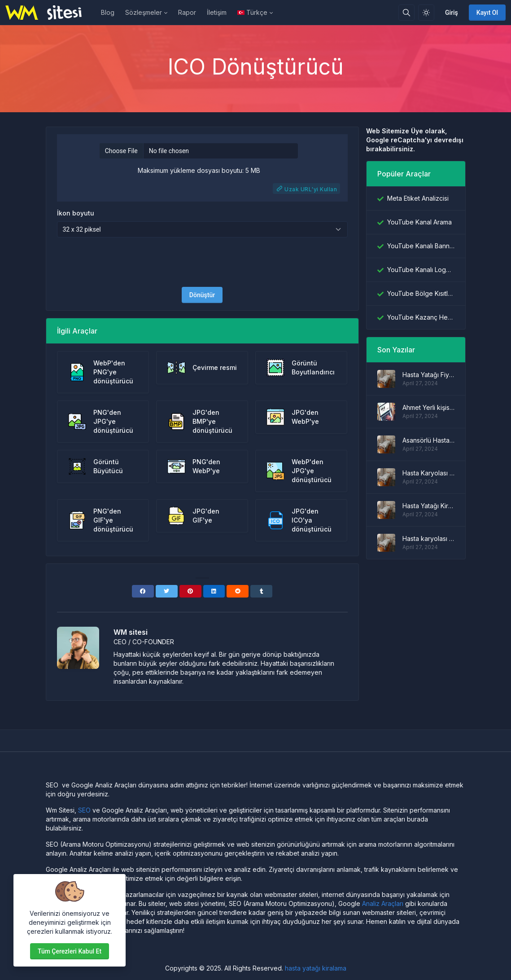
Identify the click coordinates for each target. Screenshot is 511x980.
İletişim (217, 12)
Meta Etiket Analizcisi (418, 198)
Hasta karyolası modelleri (428, 538)
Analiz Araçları (383, 903)
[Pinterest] (190, 591)
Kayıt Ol (487, 13)
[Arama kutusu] (406, 13)
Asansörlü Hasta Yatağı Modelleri (428, 440)
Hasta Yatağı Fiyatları (428, 375)
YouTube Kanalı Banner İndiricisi (421, 246)
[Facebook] (143, 591)
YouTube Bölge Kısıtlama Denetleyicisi (421, 293)
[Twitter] (167, 591)
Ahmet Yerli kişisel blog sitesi (428, 407)
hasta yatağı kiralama (316, 968)
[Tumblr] (261, 591)
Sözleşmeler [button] (144, 12)
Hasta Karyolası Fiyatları (428, 473)
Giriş (452, 13)
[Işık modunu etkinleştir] (426, 13)
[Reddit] (238, 591)
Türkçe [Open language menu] (252, 12)
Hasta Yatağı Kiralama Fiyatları (428, 506)
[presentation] (202, 262)
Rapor (187, 12)
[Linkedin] (214, 591)
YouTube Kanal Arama (419, 222)
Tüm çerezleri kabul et (70, 951)
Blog (108, 12)
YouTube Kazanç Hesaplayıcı (421, 317)
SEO (84, 810)
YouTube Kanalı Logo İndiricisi (421, 270)
